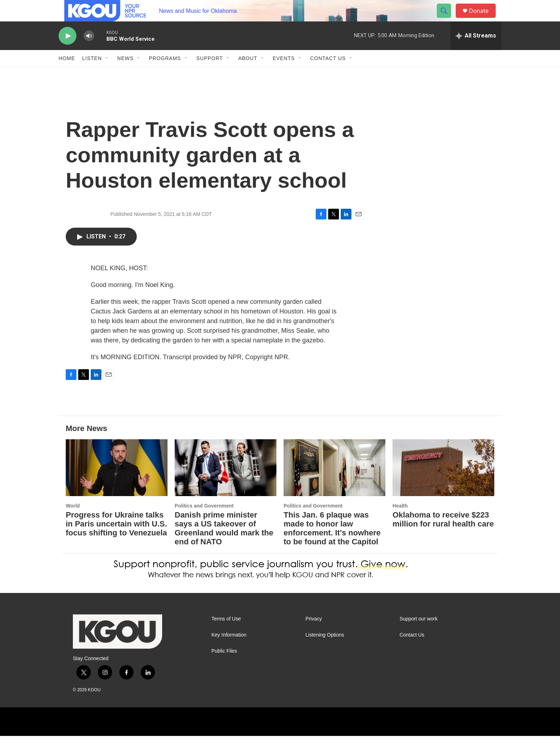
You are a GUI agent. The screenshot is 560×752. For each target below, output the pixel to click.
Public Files (224, 667)
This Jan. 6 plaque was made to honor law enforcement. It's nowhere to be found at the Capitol (332, 544)
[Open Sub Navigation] (107, 74)
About (248, 74)
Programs (165, 74)
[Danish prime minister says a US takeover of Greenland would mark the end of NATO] (226, 484)
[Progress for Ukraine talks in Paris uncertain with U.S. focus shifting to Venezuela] (117, 484)
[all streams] (476, 52)
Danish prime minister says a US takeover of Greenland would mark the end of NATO (224, 544)
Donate (483, 19)
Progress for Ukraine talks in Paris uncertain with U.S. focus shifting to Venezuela (116, 540)
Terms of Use (226, 635)
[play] (67, 52)
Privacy (314, 635)
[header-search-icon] (447, 19)
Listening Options (325, 651)
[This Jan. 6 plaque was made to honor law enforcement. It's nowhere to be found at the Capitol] (334, 484)
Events (284, 74)
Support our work (419, 635)
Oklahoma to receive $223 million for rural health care (443, 535)
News (125, 74)
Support (210, 74)
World (73, 522)
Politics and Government (204, 522)
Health (400, 522)
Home (67, 74)
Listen (92, 74)
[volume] (89, 52)
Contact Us (328, 74)
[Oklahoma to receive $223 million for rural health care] (443, 484)
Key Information (229, 651)
